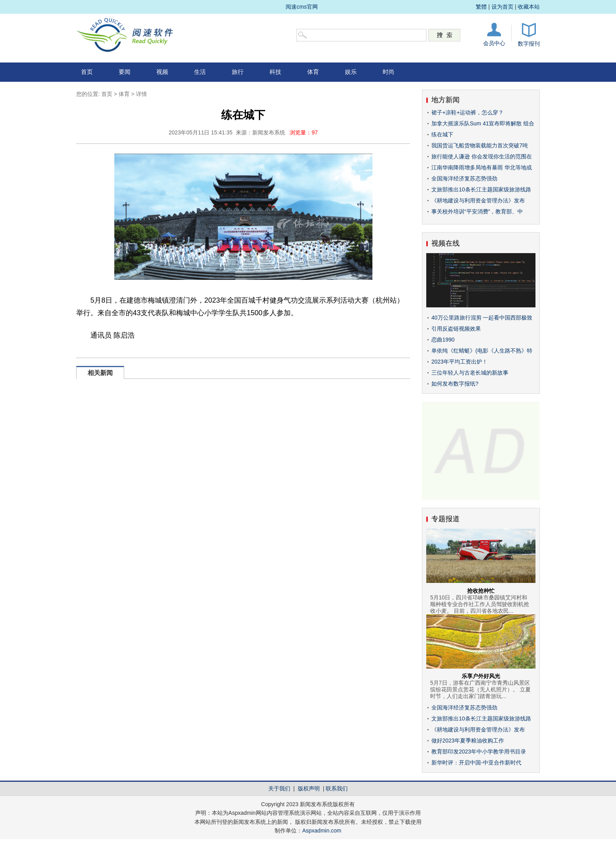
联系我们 (337, 788)
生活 (200, 72)
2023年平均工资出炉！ (459, 362)
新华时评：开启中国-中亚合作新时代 (476, 763)
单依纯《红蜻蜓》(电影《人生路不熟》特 (482, 351)
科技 (275, 72)
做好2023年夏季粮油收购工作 (468, 741)
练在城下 (442, 134)
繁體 (481, 7)
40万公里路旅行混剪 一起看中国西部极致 (482, 318)
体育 (313, 72)
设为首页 (502, 7)
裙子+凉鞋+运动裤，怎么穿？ (467, 112)
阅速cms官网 (302, 7)
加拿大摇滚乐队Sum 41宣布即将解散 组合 (483, 123)
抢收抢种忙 (481, 591)
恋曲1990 (443, 340)
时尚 (389, 72)
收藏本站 (529, 7)
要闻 (125, 72)
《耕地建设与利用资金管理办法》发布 (478, 200)
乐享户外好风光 (481, 676)
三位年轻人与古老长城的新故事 (470, 373)
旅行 (238, 72)
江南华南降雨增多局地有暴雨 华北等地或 (482, 167)
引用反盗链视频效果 (456, 329)
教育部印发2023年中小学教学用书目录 (479, 752)
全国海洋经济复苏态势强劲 (464, 178)
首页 (87, 72)
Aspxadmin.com (322, 831)
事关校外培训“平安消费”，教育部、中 (477, 211)
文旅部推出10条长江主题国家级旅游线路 (481, 189)
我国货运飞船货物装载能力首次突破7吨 (480, 145)
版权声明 (309, 788)
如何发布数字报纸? (455, 384)
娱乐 (351, 72)
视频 (162, 72)
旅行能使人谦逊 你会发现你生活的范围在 (482, 156)
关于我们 (279, 788)
